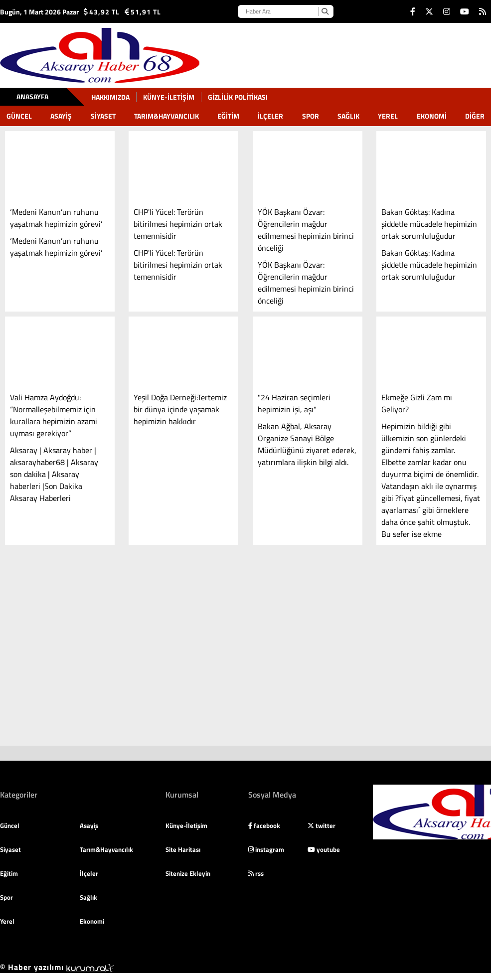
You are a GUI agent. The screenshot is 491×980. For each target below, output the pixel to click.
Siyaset (103, 116)
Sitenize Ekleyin (188, 873)
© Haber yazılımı (57, 967)
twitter (322, 825)
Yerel (388, 116)
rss (256, 873)
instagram (266, 849)
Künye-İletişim (169, 97)
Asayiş (61, 116)
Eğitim (228, 116)
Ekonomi (432, 116)
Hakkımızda (110, 97)
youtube (324, 849)
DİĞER (475, 116)
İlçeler (270, 116)
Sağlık (348, 116)
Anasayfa (32, 96)
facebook (264, 825)
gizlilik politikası (238, 97)
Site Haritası (183, 849)
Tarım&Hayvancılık (166, 116)
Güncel (19, 116)
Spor (311, 116)
